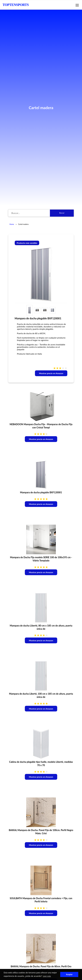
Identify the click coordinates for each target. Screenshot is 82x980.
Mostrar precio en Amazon (51, 373)
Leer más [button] (47, 976)
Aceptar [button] (69, 974)
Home (12, 224)
